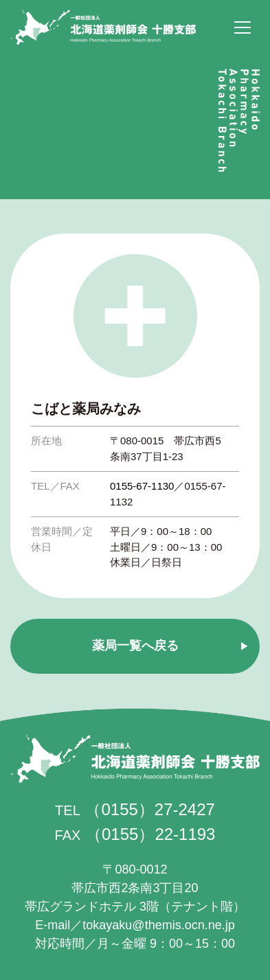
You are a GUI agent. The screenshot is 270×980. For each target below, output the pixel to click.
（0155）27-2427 (149, 809)
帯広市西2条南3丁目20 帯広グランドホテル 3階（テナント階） (135, 888)
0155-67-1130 (142, 486)
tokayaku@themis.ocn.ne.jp (158, 925)
